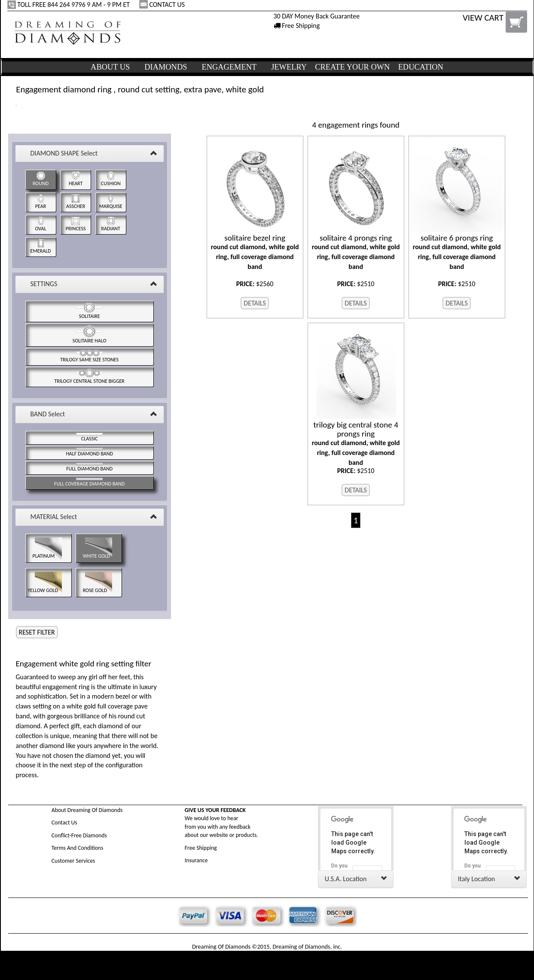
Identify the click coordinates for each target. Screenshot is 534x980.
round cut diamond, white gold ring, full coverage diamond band (255, 252)
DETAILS (255, 303)
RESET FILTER (37, 632)
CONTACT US (163, 5)
